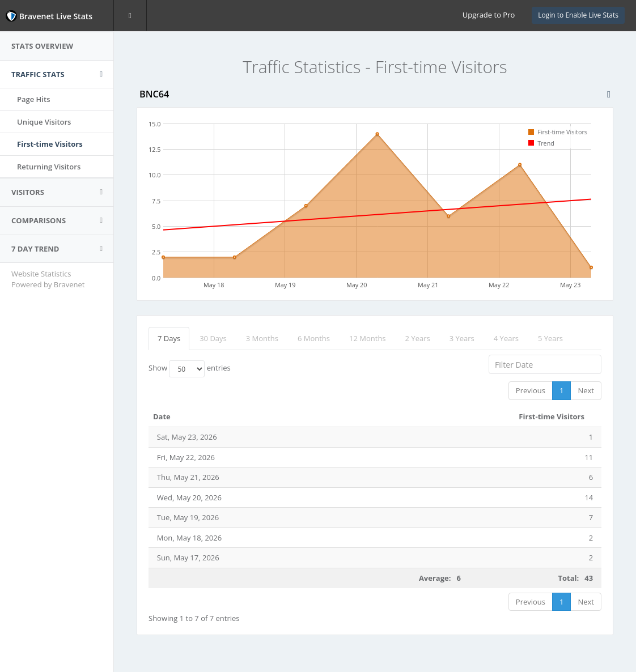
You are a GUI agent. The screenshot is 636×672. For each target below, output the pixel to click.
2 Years (418, 338)
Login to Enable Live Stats (578, 15)
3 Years (462, 338)
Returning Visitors (49, 167)
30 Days (213, 338)
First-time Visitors (50, 144)
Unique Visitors (44, 122)
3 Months (262, 338)
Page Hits (33, 99)
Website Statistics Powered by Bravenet (48, 279)
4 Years (506, 338)
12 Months (368, 338)
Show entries (190, 369)
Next (586, 390)
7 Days (169, 338)
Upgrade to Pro (489, 15)
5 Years (550, 338)
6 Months (314, 338)
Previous (531, 390)
